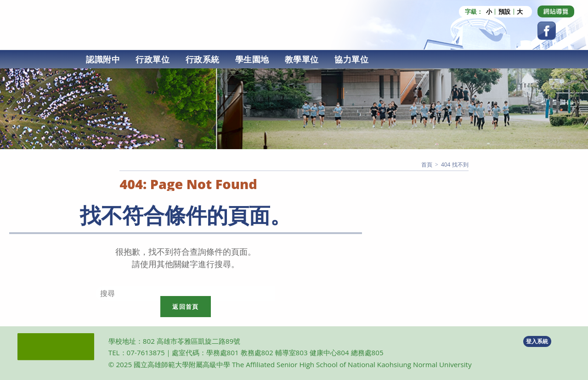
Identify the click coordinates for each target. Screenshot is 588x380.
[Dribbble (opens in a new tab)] (556, 11)
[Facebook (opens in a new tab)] (547, 31)
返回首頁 (185, 307)
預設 (504, 12)
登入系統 (537, 341)
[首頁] (427, 165)
